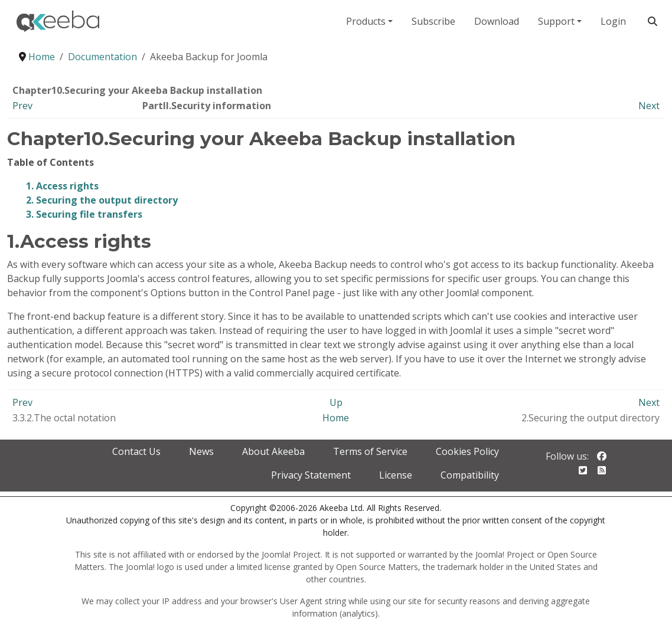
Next (649, 106)
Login (613, 21)
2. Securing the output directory (102, 200)
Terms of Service (370, 451)
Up (336, 402)
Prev (22, 106)
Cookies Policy (467, 451)
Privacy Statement (311, 475)
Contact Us (136, 451)
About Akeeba (273, 451)
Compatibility (470, 475)
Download (497, 21)
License (396, 475)
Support (556, 21)
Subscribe (433, 21)
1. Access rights (62, 186)
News (201, 451)
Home (336, 418)
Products (366, 21)
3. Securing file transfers (84, 214)
